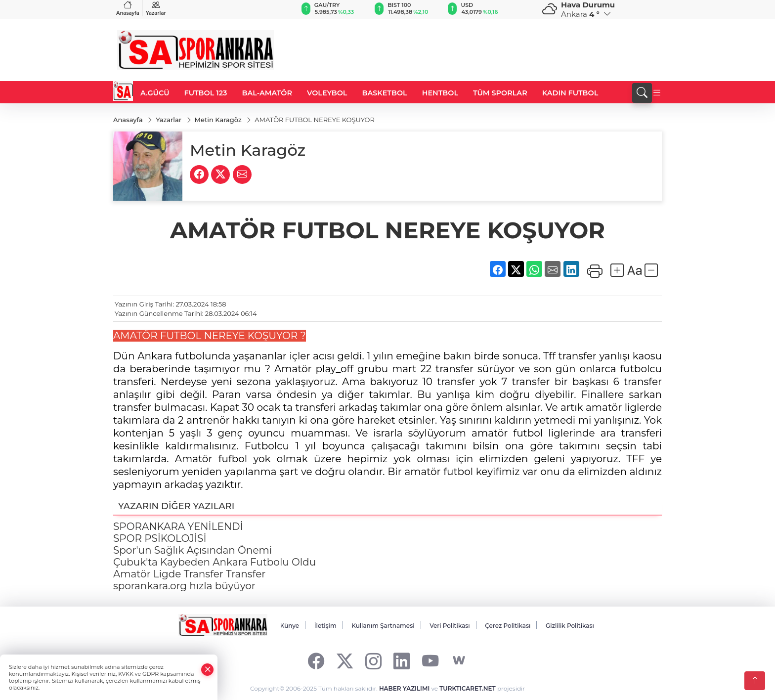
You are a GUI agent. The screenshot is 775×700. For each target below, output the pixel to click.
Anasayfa (128, 8)
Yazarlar (156, 8)
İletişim (325, 626)
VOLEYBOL (327, 93)
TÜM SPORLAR (500, 93)
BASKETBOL (384, 93)
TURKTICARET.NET (468, 688)
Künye (290, 626)
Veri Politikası (450, 626)
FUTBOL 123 (206, 93)
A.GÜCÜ (155, 93)
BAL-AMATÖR (267, 93)
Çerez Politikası (508, 626)
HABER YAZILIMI (404, 688)
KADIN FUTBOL (570, 93)
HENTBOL (440, 93)
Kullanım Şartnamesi (383, 626)
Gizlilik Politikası (570, 626)
